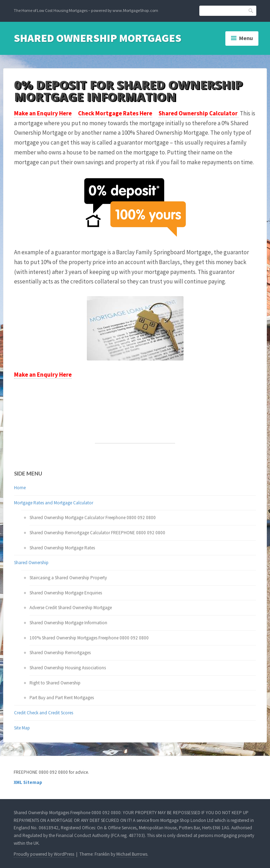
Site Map (22, 728)
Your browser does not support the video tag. (45, 393)
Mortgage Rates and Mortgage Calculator (54, 503)
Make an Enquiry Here (43, 113)
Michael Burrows (132, 854)
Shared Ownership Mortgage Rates (62, 548)
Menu (246, 38)
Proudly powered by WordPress (44, 854)
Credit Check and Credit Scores (44, 713)
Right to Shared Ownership (55, 683)
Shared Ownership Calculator (199, 113)
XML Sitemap (28, 782)
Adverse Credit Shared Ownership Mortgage (71, 608)
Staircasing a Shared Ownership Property (68, 578)
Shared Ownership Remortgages (60, 653)
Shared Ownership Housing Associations (68, 668)
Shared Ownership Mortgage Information (68, 623)
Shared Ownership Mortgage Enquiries (66, 593)
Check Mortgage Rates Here (115, 113)
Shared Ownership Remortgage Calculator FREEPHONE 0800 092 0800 (97, 533)
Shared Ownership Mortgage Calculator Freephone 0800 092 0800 (93, 518)
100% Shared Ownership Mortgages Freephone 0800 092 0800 (89, 638)
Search (251, 10)
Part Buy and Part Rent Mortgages (62, 698)
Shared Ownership (31, 563)
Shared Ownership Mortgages (98, 38)
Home (20, 488)
